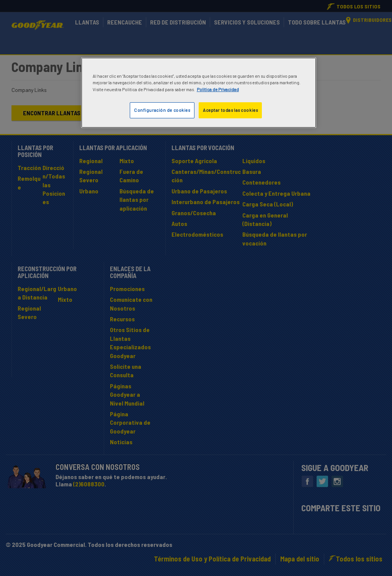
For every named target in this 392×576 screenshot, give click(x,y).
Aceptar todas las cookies (230, 110)
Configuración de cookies (162, 110)
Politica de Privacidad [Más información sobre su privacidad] (218, 89)
